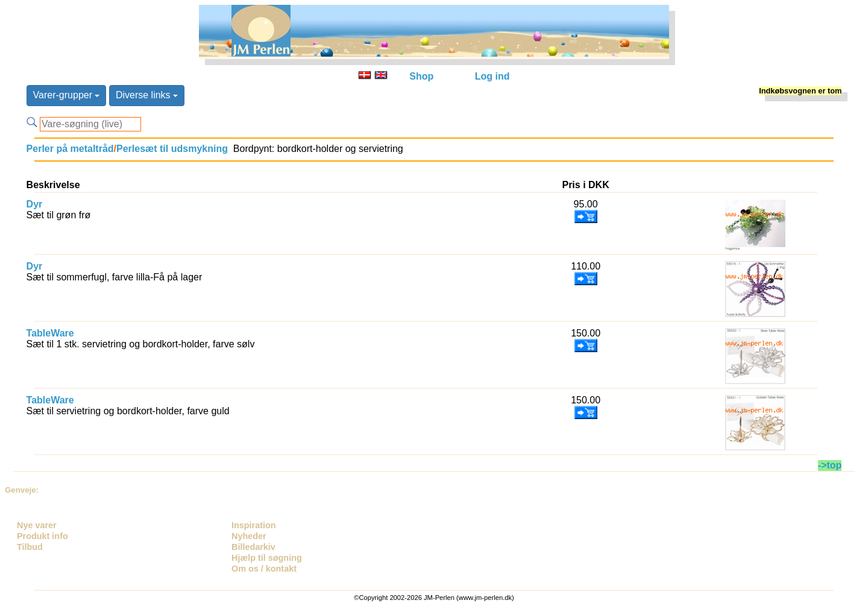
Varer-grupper (67, 95)
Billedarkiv (253, 547)
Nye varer (37, 525)
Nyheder (249, 536)
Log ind (492, 76)
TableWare (50, 333)
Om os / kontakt (264, 569)
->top (830, 465)
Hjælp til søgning (267, 558)
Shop (421, 76)
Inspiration (254, 525)
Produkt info (42, 536)
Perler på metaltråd (70, 149)
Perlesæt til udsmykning (172, 149)
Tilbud (30, 547)
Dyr (35, 204)
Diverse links (147, 95)
